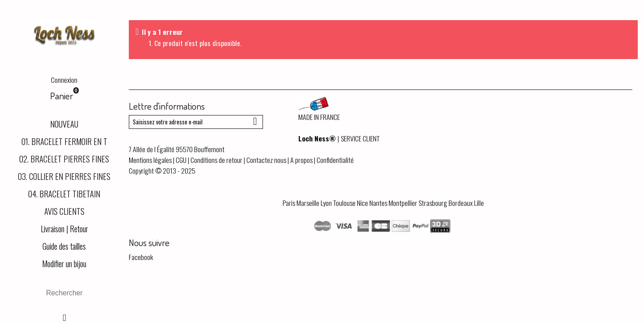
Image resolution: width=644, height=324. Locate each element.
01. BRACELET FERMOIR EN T (64, 141)
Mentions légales (150, 160)
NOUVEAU (64, 124)
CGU (181, 160)
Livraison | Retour (64, 228)
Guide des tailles (64, 246)
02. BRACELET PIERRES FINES (64, 159)
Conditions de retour (216, 160)
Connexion (64, 80)
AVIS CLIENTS (64, 211)
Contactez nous (266, 160)
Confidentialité (335, 160)
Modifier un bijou (64, 263)
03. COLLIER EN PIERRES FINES (64, 176)
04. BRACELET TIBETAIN (64, 194)
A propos (301, 160)
